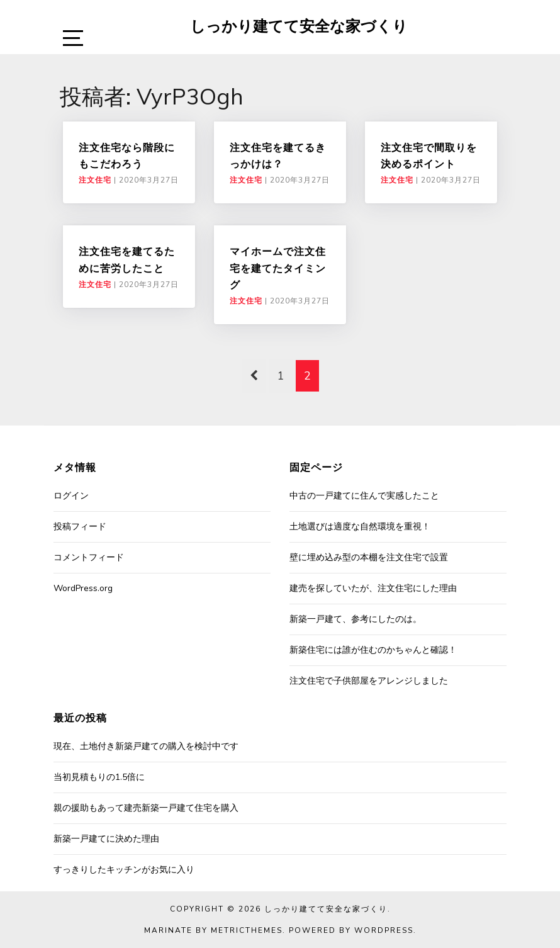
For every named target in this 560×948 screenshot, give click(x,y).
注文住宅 (95, 180)
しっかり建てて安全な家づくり (299, 26)
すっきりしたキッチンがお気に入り (124, 870)
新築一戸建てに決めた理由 (106, 839)
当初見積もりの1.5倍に (99, 777)
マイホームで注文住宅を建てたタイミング (278, 268)
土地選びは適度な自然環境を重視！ (360, 527)
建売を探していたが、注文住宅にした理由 (373, 588)
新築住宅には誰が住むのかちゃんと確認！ (373, 650)
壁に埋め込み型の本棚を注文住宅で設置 (369, 557)
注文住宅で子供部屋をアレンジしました (369, 681)
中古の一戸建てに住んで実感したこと (364, 496)
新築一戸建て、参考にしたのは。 (356, 619)
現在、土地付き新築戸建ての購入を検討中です (146, 746)
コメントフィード (89, 557)
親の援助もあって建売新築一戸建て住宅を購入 (146, 808)
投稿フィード (80, 527)
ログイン (71, 496)
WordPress (384, 930)
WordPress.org (83, 588)
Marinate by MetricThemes (213, 930)
